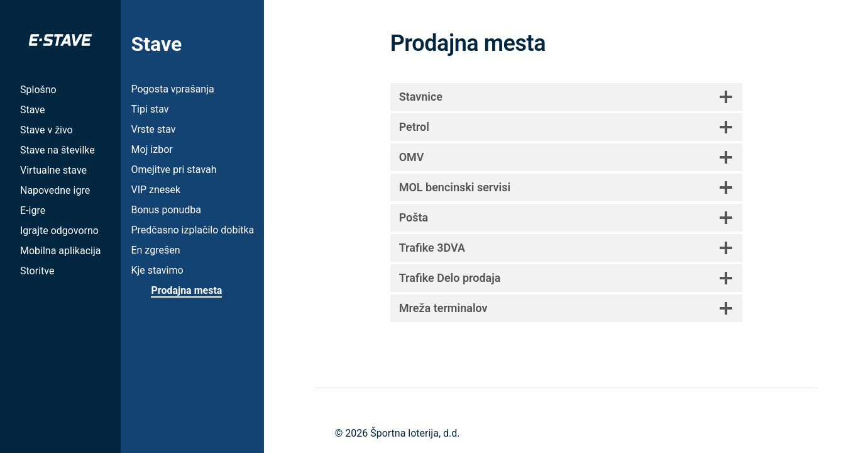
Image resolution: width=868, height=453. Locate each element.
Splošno (38, 90)
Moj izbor (151, 149)
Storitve (37, 271)
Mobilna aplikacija (60, 251)
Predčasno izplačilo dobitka (192, 230)
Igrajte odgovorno (59, 231)
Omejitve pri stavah (173, 170)
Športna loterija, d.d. (415, 433)
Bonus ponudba (166, 210)
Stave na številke (58, 150)
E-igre (33, 210)
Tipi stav (150, 109)
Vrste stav (153, 129)
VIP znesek (156, 190)
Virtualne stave (53, 170)
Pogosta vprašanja (172, 89)
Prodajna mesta (186, 290)
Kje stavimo (157, 270)
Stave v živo (47, 130)
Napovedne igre (55, 190)
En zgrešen (155, 250)
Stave (32, 110)
